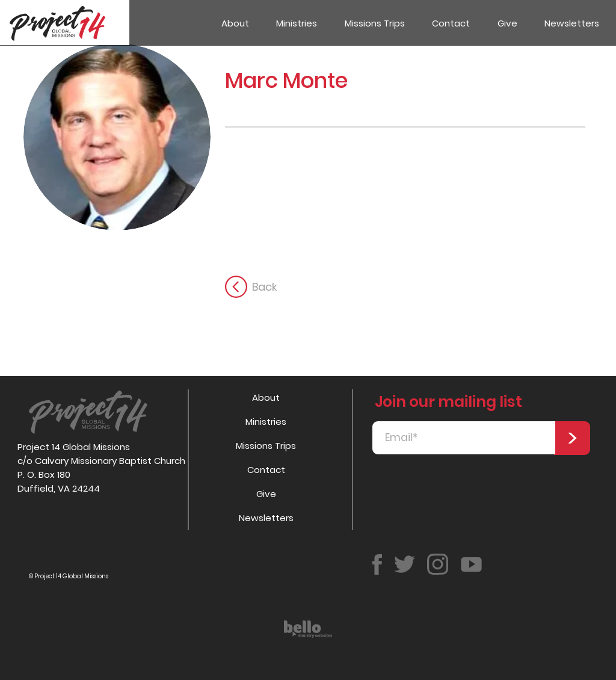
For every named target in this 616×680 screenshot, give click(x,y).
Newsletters (266, 518)
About (266, 397)
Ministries (266, 422)
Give (266, 494)
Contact (266, 470)
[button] (297, 23)
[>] (572, 438)
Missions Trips (266, 446)
